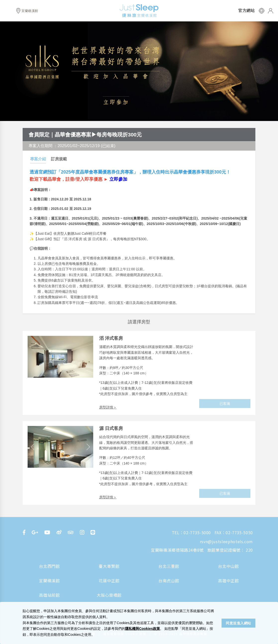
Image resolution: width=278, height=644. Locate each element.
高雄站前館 (49, 595)
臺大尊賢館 (109, 566)
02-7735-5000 (197, 532)
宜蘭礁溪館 (49, 581)
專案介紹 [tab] (38, 159)
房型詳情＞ (108, 407)
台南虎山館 (169, 581)
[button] (33, 447)
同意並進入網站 (238, 623)
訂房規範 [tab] (59, 159)
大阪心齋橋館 (109, 595)
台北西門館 (49, 566)
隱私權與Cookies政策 (142, 629)
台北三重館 (169, 566)
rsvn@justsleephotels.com (226, 541)
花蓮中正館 (109, 581)
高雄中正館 (228, 581)
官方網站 (246, 11)
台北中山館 (228, 566)
